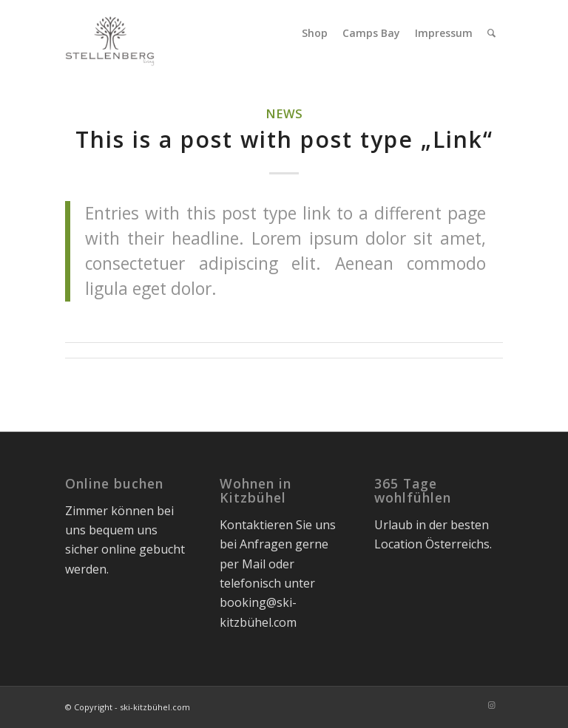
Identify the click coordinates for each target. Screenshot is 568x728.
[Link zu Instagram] (492, 705)
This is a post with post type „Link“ (284, 139)
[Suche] (491, 33)
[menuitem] (315, 33)
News (284, 113)
